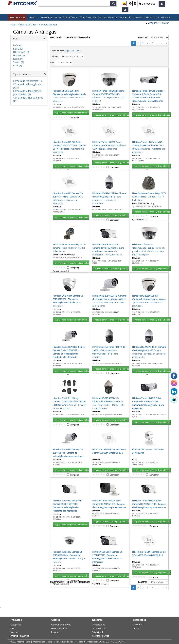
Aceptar (101, 216)
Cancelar (117, 216)
